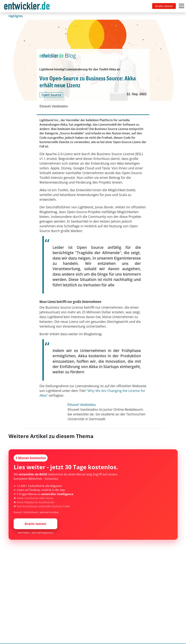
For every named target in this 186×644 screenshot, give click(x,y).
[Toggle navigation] (28, 6)
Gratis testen (164, 6)
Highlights (16, 16)
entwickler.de (27, 7)
